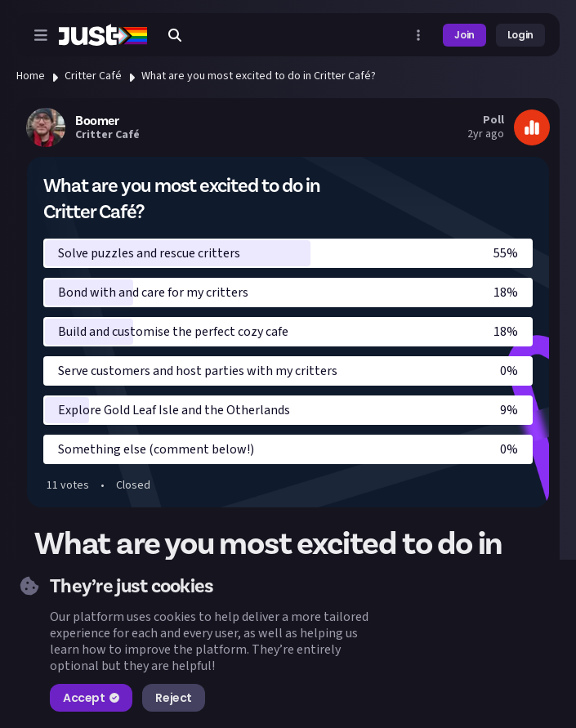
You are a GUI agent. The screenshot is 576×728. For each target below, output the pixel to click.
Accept (91, 698)
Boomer (97, 121)
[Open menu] (41, 35)
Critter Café (93, 76)
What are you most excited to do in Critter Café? (259, 76)
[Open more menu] (418, 35)
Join (464, 35)
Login (520, 35)
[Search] (175, 35)
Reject (173, 698)
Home (31, 76)
